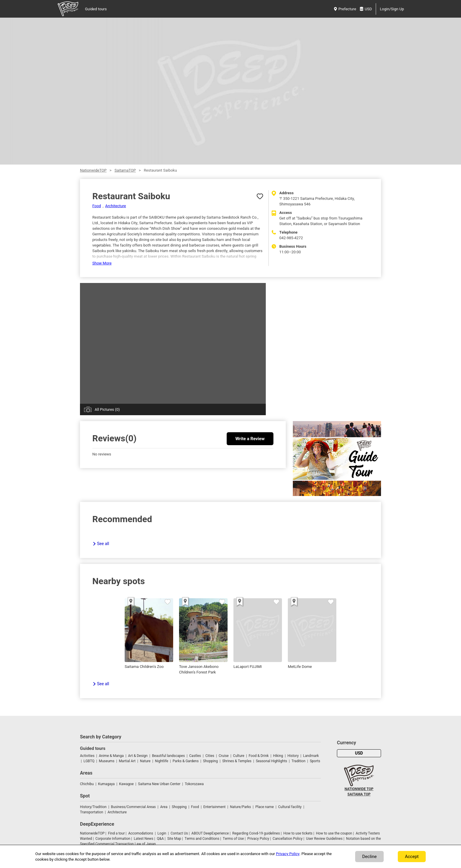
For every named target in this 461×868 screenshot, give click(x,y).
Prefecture (345, 9)
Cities (210, 756)
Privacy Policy (258, 839)
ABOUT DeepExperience (210, 833)
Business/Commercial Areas (133, 807)
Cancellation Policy (288, 839)
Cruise (224, 756)
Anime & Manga (111, 756)
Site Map (174, 839)
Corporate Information (113, 839)
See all (103, 544)
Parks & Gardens (186, 761)
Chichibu (87, 784)
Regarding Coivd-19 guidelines (256, 833)
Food (97, 206)
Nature (145, 761)
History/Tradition (93, 807)
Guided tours (96, 9)
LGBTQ (89, 761)
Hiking (278, 756)
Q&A (160, 839)
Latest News (144, 839)
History (293, 756)
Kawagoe (126, 784)
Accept (412, 857)
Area (164, 807)
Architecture (116, 206)
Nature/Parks (240, 807)
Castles (195, 756)
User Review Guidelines (324, 839)
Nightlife (162, 761)
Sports (315, 761)
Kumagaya (107, 784)
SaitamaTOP (125, 170)
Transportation (92, 812)
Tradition (298, 761)
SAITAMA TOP (359, 794)
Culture (239, 756)
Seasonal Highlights (271, 761)
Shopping (211, 761)
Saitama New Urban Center (159, 784)
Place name (265, 807)
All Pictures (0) (107, 409)
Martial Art (127, 761)
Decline (369, 857)
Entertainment (215, 807)
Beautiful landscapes (168, 756)
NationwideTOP (93, 170)
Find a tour (116, 833)
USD (366, 9)
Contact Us (179, 833)
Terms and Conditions (202, 839)
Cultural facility (290, 807)
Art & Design (138, 756)
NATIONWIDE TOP (359, 789)
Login (162, 833)
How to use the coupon (334, 833)
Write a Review (250, 439)
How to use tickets (298, 833)
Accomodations (141, 833)
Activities (87, 756)
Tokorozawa (194, 784)
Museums (107, 761)
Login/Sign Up (392, 9)
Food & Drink (259, 756)
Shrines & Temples (237, 761)
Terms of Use (233, 839)
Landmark (311, 756)
